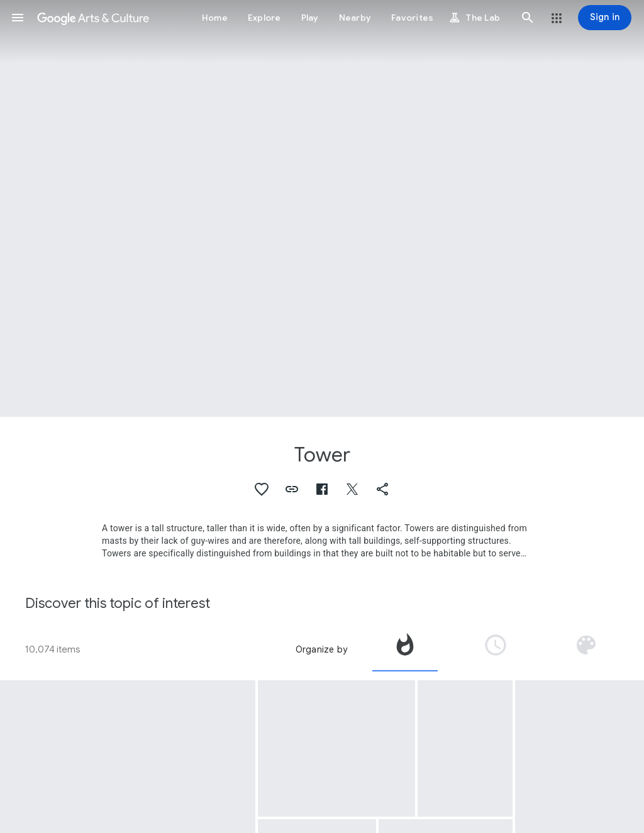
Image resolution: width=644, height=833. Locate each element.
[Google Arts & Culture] (93, 18)
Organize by (321, 649)
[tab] (405, 649)
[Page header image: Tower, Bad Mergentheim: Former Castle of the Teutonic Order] (322, 208)
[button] (18, 18)
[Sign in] (605, 18)
